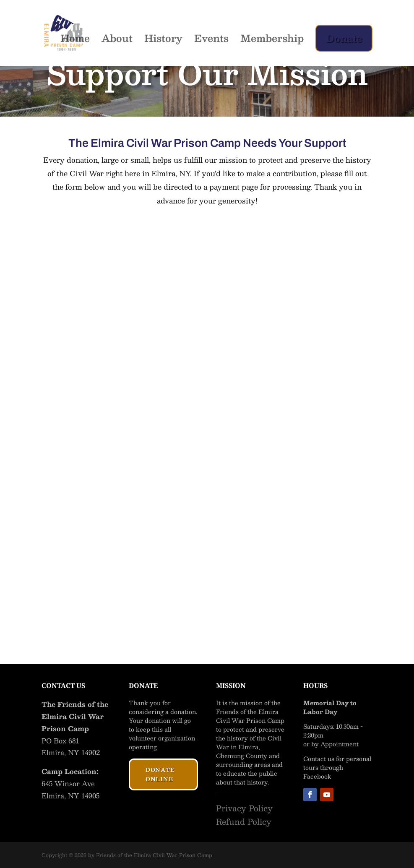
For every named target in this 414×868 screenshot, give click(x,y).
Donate (344, 38)
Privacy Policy (244, 808)
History (163, 41)
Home (75, 41)
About (117, 41)
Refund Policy (244, 821)
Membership (272, 41)
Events (211, 41)
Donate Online (160, 774)
